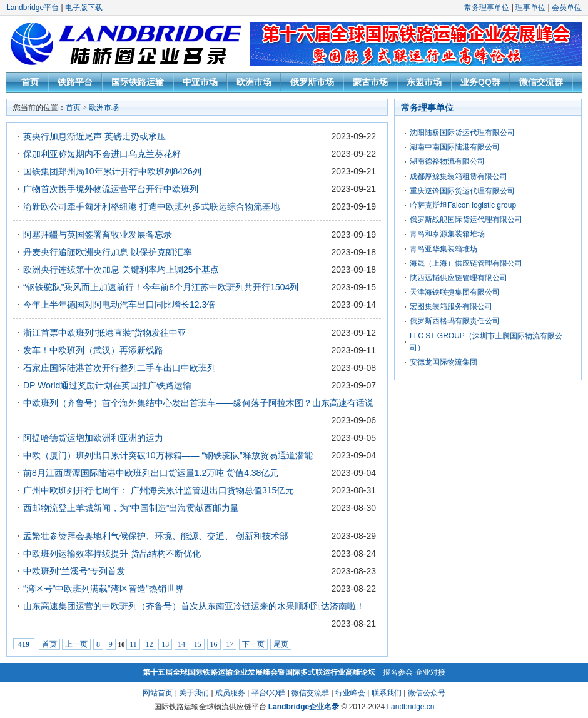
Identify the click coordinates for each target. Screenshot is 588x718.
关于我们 (194, 693)
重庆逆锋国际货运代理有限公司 (462, 191)
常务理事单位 (487, 8)
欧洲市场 (254, 82)
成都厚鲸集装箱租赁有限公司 (459, 176)
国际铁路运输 (138, 82)
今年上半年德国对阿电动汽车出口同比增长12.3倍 (119, 305)
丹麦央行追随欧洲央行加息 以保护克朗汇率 (108, 252)
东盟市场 (424, 82)
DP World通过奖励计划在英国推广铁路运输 (107, 385)
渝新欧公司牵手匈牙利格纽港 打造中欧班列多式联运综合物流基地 (151, 206)
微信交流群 (541, 82)
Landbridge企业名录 (304, 707)
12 (150, 644)
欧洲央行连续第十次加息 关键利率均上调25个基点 (121, 270)
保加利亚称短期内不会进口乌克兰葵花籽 (102, 154)
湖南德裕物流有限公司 (447, 161)
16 (214, 644)
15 (198, 644)
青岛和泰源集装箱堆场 (447, 234)
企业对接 (430, 672)
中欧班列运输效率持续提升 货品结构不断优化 (112, 554)
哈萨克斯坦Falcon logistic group (463, 205)
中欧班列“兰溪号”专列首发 (74, 571)
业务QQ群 (480, 82)
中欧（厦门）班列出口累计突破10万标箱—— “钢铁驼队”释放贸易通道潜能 (168, 455)
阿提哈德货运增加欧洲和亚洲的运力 (93, 438)
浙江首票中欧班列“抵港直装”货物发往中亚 (105, 333)
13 (165, 644)
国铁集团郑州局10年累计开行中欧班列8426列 (112, 171)
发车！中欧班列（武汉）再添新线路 (93, 350)
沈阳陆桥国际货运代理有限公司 (462, 133)
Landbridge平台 (33, 8)
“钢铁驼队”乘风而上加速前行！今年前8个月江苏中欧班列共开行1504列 (161, 287)
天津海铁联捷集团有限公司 (455, 292)
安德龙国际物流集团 (444, 362)
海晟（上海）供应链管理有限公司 (466, 263)
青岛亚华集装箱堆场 (444, 249)
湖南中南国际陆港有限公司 (455, 147)
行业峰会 (350, 693)
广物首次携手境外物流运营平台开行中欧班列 (111, 189)
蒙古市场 (370, 82)
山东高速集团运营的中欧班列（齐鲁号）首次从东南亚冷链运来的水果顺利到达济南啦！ (194, 606)
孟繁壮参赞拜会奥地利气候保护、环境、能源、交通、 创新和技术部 (156, 536)
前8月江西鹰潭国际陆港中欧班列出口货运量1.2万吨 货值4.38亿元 (151, 473)
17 (230, 644)
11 (133, 644)
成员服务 (230, 693)
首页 (30, 82)
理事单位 (530, 8)
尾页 (281, 644)
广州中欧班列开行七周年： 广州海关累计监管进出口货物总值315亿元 (159, 490)
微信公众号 (427, 693)
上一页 (76, 644)
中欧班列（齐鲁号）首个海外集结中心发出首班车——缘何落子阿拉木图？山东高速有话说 (198, 403)
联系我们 (387, 693)
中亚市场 (200, 82)
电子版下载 (84, 8)
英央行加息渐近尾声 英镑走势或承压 (94, 136)
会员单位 (567, 8)
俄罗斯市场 (312, 82)
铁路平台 (75, 82)
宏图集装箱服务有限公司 (451, 306)
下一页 (253, 644)
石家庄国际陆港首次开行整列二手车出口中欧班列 (119, 368)
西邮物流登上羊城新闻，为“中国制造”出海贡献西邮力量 (131, 508)
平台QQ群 (269, 693)
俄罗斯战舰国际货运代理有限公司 (466, 220)
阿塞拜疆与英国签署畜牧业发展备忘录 (98, 235)
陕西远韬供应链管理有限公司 (459, 278)
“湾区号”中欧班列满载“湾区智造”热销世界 (104, 589)
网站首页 (158, 693)
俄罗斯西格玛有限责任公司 (455, 321)
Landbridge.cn (410, 707)
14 (181, 644)
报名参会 (398, 672)
